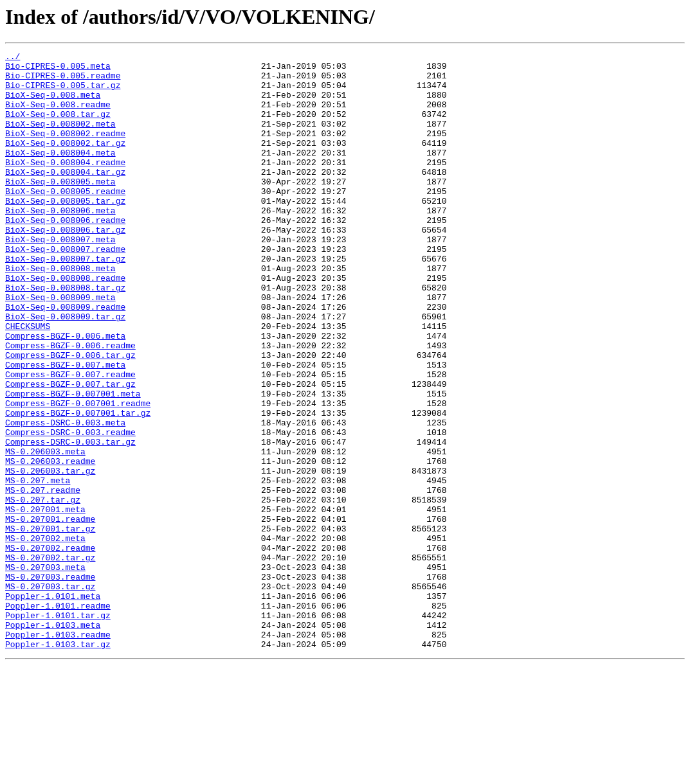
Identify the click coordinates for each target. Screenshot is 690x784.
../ (13, 58)
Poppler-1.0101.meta (53, 706)
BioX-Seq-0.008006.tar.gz (65, 266)
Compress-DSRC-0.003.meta (65, 497)
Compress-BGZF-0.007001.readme (78, 474)
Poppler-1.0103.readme (58, 752)
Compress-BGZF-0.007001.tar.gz (78, 486)
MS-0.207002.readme (50, 648)
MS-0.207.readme (43, 578)
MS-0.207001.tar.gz (50, 625)
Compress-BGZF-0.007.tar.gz (70, 451)
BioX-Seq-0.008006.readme (65, 254)
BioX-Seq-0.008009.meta (60, 347)
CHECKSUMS (28, 382)
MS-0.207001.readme (50, 613)
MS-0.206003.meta (45, 532)
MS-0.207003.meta (45, 671)
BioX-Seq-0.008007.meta (60, 278)
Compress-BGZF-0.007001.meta (73, 463)
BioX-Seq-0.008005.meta (60, 208)
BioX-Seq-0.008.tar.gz (58, 127)
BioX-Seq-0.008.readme (58, 116)
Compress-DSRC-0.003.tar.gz (70, 521)
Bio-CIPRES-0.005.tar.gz (63, 93)
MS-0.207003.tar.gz (50, 694)
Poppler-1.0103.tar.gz (58, 763)
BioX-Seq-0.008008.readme (65, 324)
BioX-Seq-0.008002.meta (60, 139)
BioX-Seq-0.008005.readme (65, 220)
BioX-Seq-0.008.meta (53, 104)
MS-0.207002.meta (45, 636)
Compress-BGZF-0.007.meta (65, 428)
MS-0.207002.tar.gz (50, 659)
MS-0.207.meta (38, 567)
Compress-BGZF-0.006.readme (70, 405)
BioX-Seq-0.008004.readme (65, 185)
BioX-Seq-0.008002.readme (65, 150)
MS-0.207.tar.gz (43, 590)
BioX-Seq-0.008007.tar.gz (65, 301)
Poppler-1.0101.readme (58, 717)
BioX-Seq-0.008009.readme (65, 359)
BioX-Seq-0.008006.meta (60, 243)
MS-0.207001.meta (45, 601)
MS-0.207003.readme (50, 682)
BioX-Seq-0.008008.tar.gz (65, 335)
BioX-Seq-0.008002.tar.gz (65, 162)
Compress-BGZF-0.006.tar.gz (70, 416)
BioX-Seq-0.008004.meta (60, 174)
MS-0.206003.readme (50, 544)
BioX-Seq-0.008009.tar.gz (65, 370)
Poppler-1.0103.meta (53, 740)
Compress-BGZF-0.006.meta (65, 393)
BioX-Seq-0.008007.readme (65, 289)
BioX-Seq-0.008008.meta (60, 312)
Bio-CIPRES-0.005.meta (58, 69)
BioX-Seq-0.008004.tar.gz (65, 197)
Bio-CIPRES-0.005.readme (63, 81)
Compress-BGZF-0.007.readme (70, 440)
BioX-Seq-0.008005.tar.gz (65, 231)
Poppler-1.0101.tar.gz (58, 729)
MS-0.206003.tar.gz (50, 555)
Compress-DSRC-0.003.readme (70, 509)
